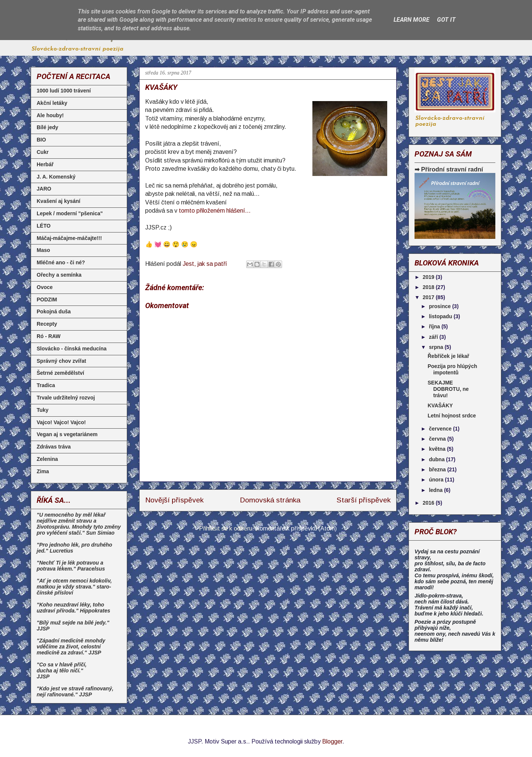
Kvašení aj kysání (59, 201)
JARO (44, 189)
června (438, 439)
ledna (436, 490)
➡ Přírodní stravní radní (449, 169)
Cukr (43, 152)
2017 (429, 297)
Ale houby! (50, 115)
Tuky (43, 410)
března (438, 469)
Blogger (332, 741)
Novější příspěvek (174, 500)
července (441, 429)
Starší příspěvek (364, 500)
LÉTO (44, 226)
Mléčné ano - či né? (61, 262)
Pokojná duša (54, 311)
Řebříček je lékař (448, 356)
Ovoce (45, 287)
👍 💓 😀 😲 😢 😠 (171, 244)
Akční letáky (52, 103)
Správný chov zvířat (61, 361)
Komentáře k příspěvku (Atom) (296, 528)
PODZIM (47, 300)
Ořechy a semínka (59, 275)
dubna (437, 459)
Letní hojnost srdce (452, 416)
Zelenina (47, 459)
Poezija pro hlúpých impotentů (452, 369)
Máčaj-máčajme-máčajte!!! (69, 238)
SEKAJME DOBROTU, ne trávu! (448, 389)
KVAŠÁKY (440, 405)
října (435, 326)
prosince (440, 306)
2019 (429, 277)
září (434, 337)
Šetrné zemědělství (60, 373)
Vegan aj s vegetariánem (67, 434)
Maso (43, 250)
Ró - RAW (49, 336)
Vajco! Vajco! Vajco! (61, 422)
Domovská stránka (270, 500)
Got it (446, 20)
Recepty (47, 324)
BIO (41, 140)
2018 (429, 287)
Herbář (45, 164)
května (438, 449)
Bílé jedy (48, 127)
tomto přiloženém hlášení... (215, 211)
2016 (429, 503)
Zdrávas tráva (54, 447)
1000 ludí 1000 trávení (64, 91)
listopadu (441, 316)
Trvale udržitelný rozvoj (66, 398)
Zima (43, 471)
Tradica (46, 385)
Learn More (412, 20)
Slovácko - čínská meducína (72, 349)
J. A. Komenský (56, 177)
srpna (437, 347)
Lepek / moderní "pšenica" (70, 213)
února (437, 480)
